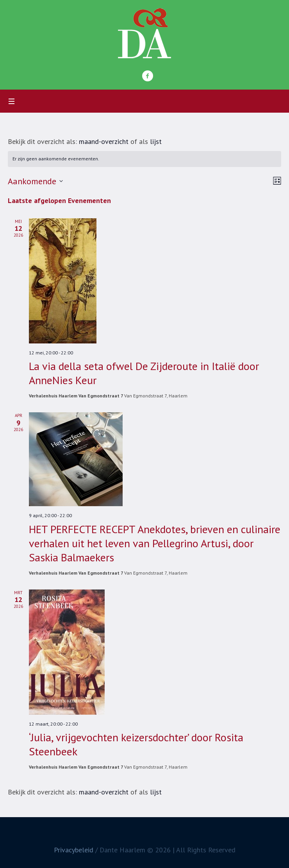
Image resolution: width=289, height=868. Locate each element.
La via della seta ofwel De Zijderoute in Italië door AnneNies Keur (144, 373)
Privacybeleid (74, 850)
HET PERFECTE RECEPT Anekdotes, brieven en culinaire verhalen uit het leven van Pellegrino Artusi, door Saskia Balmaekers (155, 543)
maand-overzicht (104, 141)
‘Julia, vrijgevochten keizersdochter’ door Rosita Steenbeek (136, 744)
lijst (156, 141)
